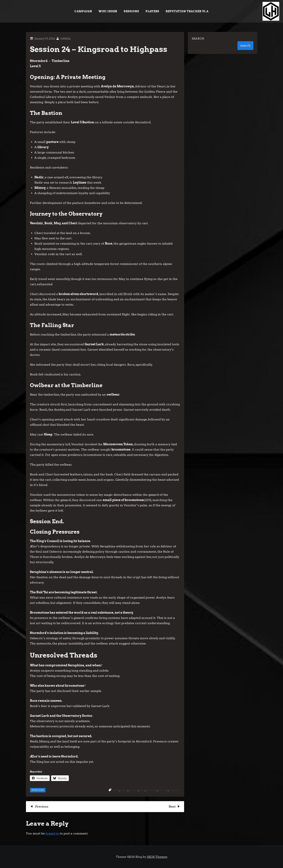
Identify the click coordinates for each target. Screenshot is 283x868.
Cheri (124, 790)
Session (163, 790)
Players (152, 11)
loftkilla (66, 39)
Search (198, 39)
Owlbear (152, 790)
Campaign (83, 11)
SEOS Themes (157, 857)
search (245, 45)
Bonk (116, 790)
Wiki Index (108, 11)
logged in (52, 833)
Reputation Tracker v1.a (187, 11)
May (142, 790)
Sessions (131, 11)
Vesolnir (175, 790)
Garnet (133, 790)
